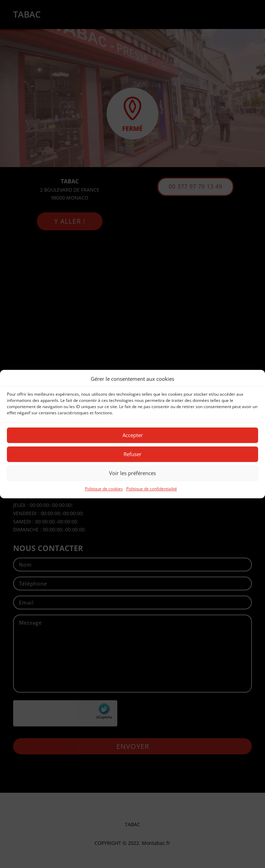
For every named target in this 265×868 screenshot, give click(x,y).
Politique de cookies (104, 489)
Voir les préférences (132, 473)
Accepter (133, 435)
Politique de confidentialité (152, 489)
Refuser (132, 454)
